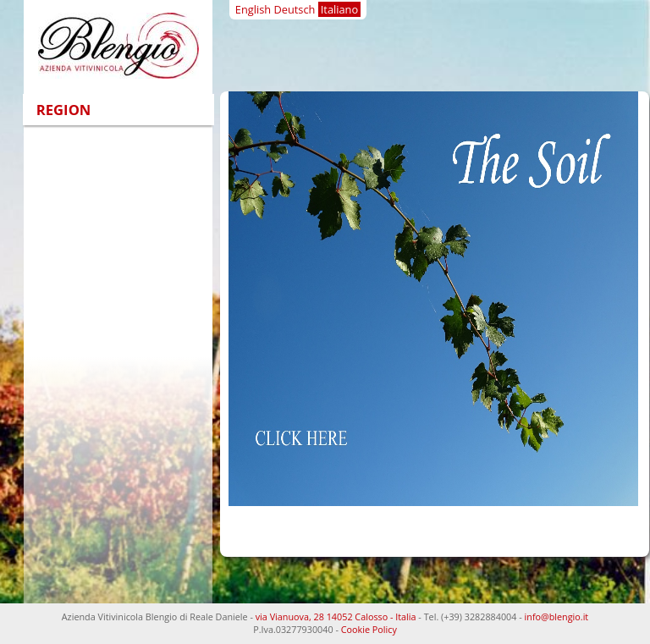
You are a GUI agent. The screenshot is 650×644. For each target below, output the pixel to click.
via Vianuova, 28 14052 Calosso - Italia (336, 616)
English (253, 9)
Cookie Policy (369, 629)
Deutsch (294, 9)
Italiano (339, 9)
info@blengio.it (557, 616)
